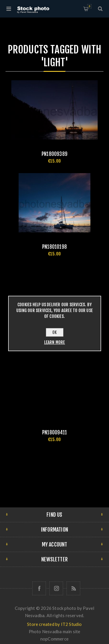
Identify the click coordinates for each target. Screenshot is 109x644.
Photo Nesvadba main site (55, 631)
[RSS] (73, 588)
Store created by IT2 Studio (54, 624)
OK (54, 332)
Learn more (55, 342)
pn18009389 (54, 154)
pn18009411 (54, 432)
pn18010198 (54, 247)
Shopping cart (89, 6)
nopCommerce (54, 639)
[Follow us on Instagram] (56, 588)
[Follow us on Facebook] (39, 588)
